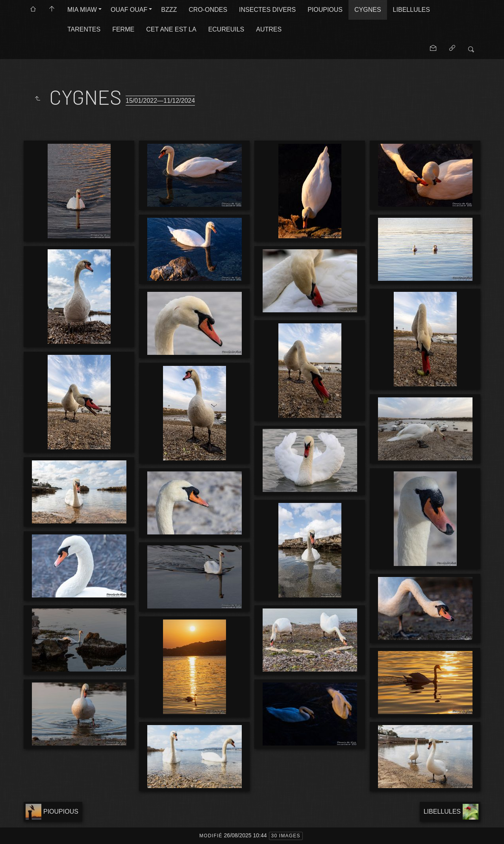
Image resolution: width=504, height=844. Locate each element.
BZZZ (169, 10)
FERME (123, 29)
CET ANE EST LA (171, 29)
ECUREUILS (226, 29)
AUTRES (269, 29)
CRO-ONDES (208, 10)
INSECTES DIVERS (267, 10)
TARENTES (84, 29)
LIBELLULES (411, 10)
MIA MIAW (82, 10)
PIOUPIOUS (325, 10)
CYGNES (368, 10)
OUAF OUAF (129, 10)
